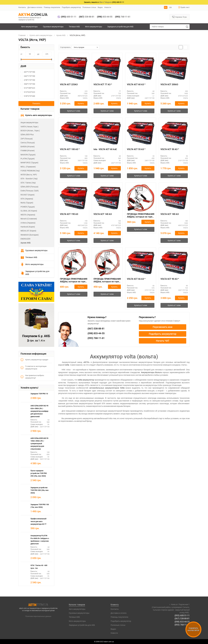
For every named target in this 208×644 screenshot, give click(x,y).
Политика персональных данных (38, 616)
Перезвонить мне (163, 327)
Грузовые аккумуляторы (53, 27)
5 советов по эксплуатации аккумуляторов (34, 367)
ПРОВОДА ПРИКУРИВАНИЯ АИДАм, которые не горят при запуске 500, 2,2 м (141, 216)
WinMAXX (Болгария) (30, 235)
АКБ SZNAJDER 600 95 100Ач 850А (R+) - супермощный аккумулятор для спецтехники (39, 444)
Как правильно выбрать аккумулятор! (32, 377)
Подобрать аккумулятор (71, 7)
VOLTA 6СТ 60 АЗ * (136, 84)
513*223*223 (28, 92)
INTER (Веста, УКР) (29, 175)
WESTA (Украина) (28, 215)
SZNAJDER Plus (27, 134)
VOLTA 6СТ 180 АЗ (170, 214)
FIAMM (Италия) (28, 150)
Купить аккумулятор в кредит (34, 360)
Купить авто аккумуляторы (36, 115)
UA (170, 7)
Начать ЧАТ (163, 341)
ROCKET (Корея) (28, 195)
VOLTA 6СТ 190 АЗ (69, 214)
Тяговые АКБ (74, 27)
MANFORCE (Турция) (29, 163)
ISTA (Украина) (27, 199)
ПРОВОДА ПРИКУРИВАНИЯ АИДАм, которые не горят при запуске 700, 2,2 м (107, 280)
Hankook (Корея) (28, 227)
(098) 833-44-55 (182, 622)
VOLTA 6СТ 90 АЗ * (170, 279)
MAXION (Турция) (28, 155)
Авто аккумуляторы (29, 27)
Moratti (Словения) (29, 219)
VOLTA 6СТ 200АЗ (169, 84)
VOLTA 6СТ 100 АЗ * (70, 149)
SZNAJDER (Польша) (29, 187)
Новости (108, 7)
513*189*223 (28, 88)
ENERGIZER (25, 239)
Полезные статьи (89, 7)
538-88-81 (87, 17)
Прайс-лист (184, 7)
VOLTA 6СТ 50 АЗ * (170, 149)
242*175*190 (28, 76)
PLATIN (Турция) (28, 159)
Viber (101, 2)
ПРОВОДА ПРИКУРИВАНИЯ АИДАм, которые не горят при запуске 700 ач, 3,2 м (74, 280)
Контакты (22, 7)
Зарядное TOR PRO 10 (39, 394)
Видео (100, 7)
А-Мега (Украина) (28, 223)
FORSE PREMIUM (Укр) (30, 171)
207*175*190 (28, 72)
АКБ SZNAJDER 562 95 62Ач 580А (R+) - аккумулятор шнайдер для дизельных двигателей (39, 411)
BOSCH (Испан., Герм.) (30, 131)
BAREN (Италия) (28, 147)
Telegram (108, 2)
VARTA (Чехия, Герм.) (30, 127)
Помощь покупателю (52, 7)
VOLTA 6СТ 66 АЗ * (136, 279)
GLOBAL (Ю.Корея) (29, 211)
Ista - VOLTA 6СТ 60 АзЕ (105, 149)
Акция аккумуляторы (29, 122)
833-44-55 (105, 17)
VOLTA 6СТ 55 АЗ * (136, 149)
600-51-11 (69, 17)
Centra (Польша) (28, 143)
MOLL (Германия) (28, 167)
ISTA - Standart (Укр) (29, 179)
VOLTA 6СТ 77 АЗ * (103, 84)
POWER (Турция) (28, 207)
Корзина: (180, 17)
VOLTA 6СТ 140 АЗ (103, 214)
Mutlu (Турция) (27, 203)
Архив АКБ (26, 243)
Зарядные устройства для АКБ (120, 27)
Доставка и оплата (35, 7)
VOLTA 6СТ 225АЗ (69, 84)
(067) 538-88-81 (182, 618)
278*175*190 (28, 80)
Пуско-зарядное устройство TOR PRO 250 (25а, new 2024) (39, 473)
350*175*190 (28, 84)
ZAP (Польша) (27, 139)
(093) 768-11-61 (182, 625)
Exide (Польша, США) (30, 191)
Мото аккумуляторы (94, 27)
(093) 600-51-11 (182, 615)
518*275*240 (28, 96)
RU (166, 7)
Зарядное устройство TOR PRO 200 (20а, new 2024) (40, 490)
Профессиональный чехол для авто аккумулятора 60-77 (38, 521)
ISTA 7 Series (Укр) (28, 183)
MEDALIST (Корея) (28, 231)
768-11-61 (123, 17)
